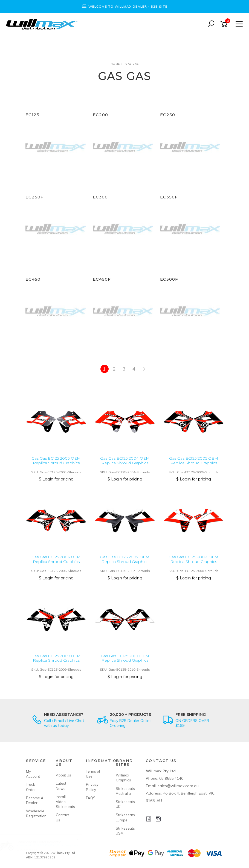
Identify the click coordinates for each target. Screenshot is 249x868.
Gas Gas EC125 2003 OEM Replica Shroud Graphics (56, 461)
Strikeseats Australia (125, 791)
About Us (63, 775)
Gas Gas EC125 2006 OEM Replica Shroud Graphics (56, 559)
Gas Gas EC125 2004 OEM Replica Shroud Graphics (125, 461)
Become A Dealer (35, 800)
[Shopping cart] (225, 24)
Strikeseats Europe (125, 817)
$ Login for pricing (56, 479)
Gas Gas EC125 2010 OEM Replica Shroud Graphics (125, 658)
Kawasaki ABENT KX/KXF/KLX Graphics (53, 845)
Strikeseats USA (125, 831)
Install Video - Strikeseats (65, 802)
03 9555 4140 (171, 778)
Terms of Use (93, 774)
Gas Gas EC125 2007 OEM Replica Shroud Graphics (125, 559)
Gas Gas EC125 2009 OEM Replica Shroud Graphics (56, 658)
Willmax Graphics (123, 778)
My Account (33, 774)
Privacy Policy (92, 787)
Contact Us (62, 817)
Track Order (31, 787)
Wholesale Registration (35, 813)
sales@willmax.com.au (178, 786)
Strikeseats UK (125, 804)
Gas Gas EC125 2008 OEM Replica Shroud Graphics (193, 559)
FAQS (91, 798)
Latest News (61, 786)
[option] (125, 6)
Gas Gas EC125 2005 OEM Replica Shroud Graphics (194, 461)
